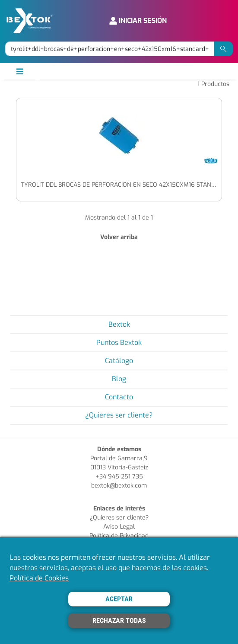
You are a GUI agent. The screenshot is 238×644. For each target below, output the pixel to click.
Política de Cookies (39, 578)
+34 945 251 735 (119, 477)
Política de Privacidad (119, 536)
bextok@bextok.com (119, 486)
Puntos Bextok (119, 343)
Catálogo (119, 361)
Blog (119, 379)
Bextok (119, 324)
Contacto (119, 397)
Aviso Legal (119, 527)
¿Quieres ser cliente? (119, 415)
